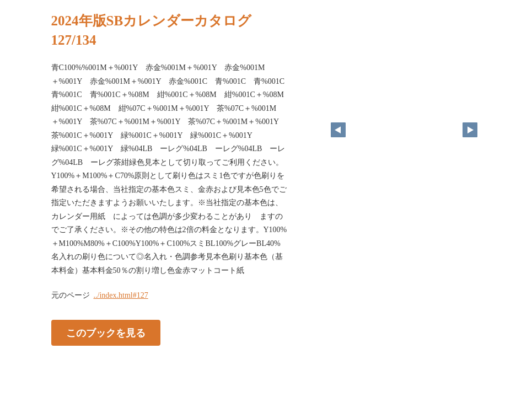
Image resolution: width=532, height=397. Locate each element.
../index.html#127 (121, 295)
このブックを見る (106, 333)
